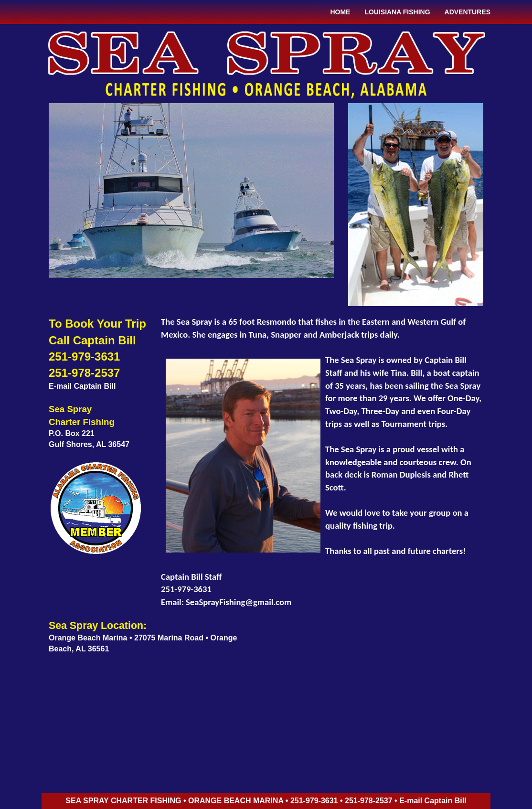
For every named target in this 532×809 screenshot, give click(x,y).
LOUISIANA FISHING (397, 12)
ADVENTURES (468, 12)
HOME (340, 12)
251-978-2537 (84, 373)
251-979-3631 (84, 357)
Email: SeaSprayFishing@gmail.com (226, 602)
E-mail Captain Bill (82, 386)
